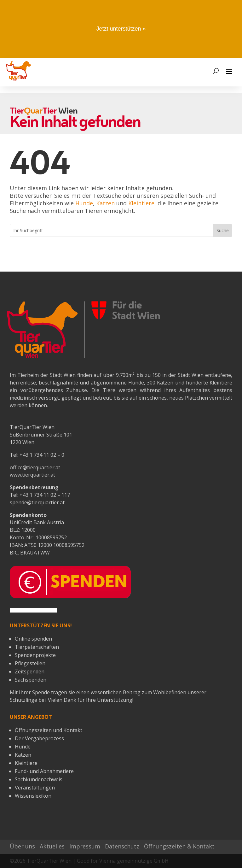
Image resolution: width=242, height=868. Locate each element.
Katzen (105, 203)
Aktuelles (52, 846)
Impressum (85, 846)
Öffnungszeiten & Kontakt (179, 846)
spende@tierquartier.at (37, 502)
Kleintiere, (142, 203)
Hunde (84, 203)
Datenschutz (122, 846)
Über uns (22, 846)
